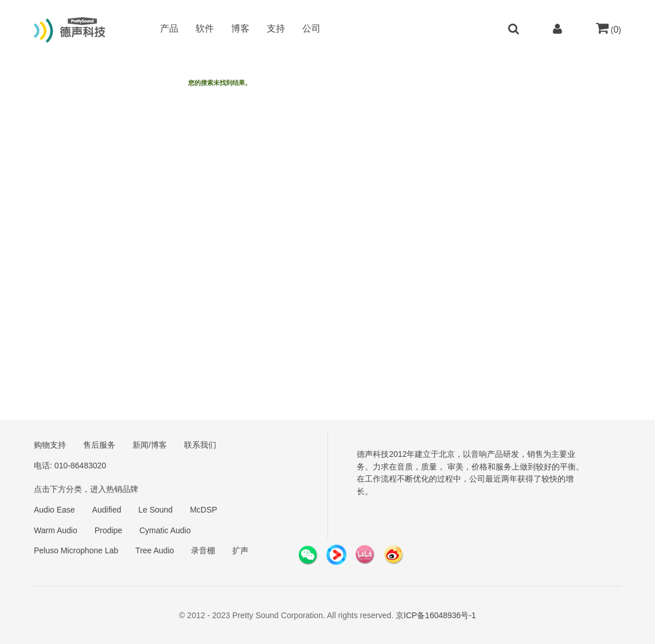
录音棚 (203, 550)
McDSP (203, 510)
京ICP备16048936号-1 (436, 615)
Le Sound (155, 510)
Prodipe (108, 530)
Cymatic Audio (165, 530)
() (609, 30)
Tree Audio (155, 550)
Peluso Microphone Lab (76, 550)
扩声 (240, 550)
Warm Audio (56, 530)
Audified (107, 510)
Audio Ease (54, 510)
